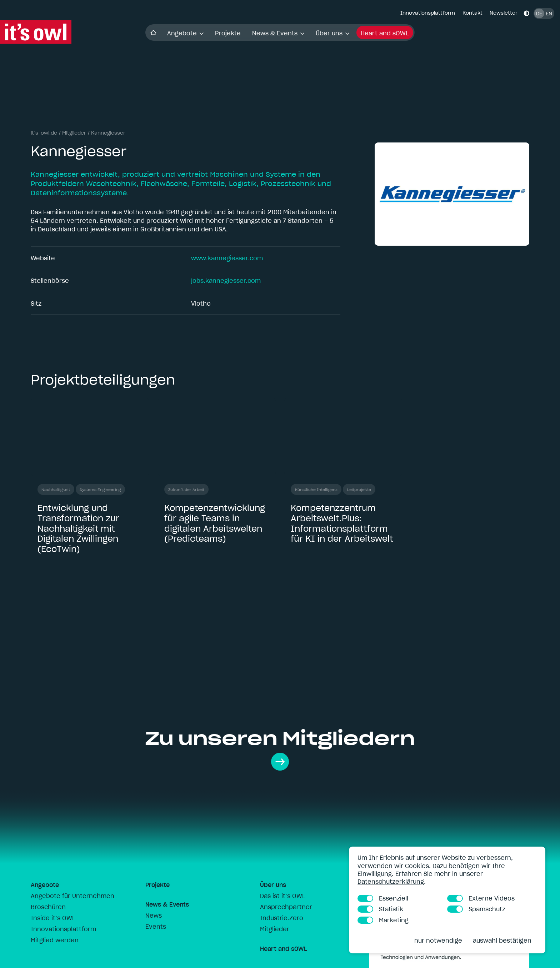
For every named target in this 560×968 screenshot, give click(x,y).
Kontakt (472, 13)
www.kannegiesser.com (227, 258)
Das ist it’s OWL (283, 896)
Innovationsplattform (428, 13)
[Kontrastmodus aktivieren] (527, 13)
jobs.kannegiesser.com (226, 281)
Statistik (380, 909)
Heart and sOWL (385, 33)
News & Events (278, 33)
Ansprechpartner (286, 907)
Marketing (383, 920)
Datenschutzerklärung (391, 882)
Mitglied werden (55, 940)
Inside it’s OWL (53, 918)
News (154, 916)
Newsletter (504, 13)
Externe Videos (481, 898)
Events (156, 927)
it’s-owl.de (44, 133)
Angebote (185, 33)
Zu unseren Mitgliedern (280, 749)
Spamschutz (476, 909)
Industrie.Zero (282, 918)
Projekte (228, 33)
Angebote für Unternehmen (72, 896)
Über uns (332, 33)
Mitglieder (74, 133)
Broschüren (48, 907)
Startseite (153, 32)
